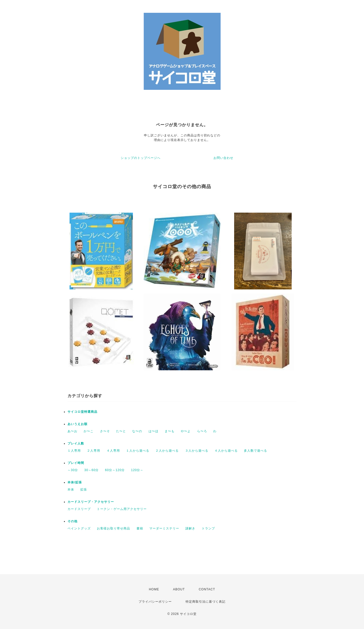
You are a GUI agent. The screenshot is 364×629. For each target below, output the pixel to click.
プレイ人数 (76, 443)
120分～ (137, 470)
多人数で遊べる (255, 451)
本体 (71, 490)
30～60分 (92, 470)
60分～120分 (115, 470)
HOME (154, 589)
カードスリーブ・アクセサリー (91, 502)
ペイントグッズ (79, 528)
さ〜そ (105, 431)
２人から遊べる (167, 451)
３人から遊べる (197, 451)
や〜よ (186, 431)
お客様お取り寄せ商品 (113, 528)
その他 (72, 521)
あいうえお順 (77, 424)
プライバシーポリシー (155, 602)
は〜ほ (153, 431)
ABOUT (179, 589)
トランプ (208, 528)
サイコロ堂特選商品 (82, 412)
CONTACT (207, 589)
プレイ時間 (76, 463)
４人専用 (113, 451)
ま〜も (170, 431)
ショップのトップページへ (141, 158)
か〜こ (89, 431)
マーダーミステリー (164, 528)
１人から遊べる (138, 451)
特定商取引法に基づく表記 (206, 602)
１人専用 (74, 451)
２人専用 (94, 451)
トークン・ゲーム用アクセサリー (122, 509)
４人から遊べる (226, 451)
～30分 (73, 470)
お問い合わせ (223, 158)
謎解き (190, 528)
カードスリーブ (79, 509)
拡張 (84, 490)
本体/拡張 (75, 482)
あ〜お (72, 431)
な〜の (137, 431)
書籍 (140, 528)
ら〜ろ (202, 431)
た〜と (121, 431)
